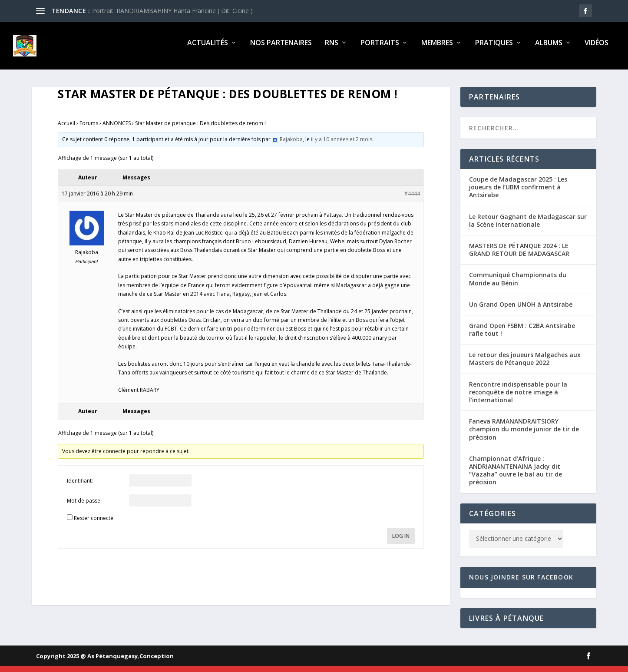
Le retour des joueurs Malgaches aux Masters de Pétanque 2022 (525, 365)
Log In (401, 542)
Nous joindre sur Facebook (521, 583)
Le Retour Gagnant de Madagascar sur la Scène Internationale (528, 227)
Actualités (208, 49)
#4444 (412, 200)
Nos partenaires (281, 49)
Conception (157, 662)
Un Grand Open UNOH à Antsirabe (521, 310)
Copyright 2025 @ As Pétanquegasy (87, 662)
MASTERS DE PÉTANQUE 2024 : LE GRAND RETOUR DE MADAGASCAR (519, 256)
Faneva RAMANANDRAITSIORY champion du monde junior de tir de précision (524, 435)
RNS (332, 49)
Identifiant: (80, 487)
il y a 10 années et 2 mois (342, 145)
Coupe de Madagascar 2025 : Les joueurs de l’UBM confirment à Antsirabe (518, 193)
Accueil (66, 129)
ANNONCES (117, 129)
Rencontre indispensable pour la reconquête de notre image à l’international (518, 398)
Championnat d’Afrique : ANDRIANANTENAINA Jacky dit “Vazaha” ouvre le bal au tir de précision (516, 477)
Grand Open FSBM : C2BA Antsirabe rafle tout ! (522, 336)
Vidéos (597, 49)
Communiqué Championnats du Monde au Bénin (518, 285)
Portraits (380, 49)
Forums (89, 129)
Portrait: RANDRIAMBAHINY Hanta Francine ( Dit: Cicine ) (172, 11)
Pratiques (494, 49)
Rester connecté (94, 524)
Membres (437, 49)
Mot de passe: (84, 507)
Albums (549, 49)
